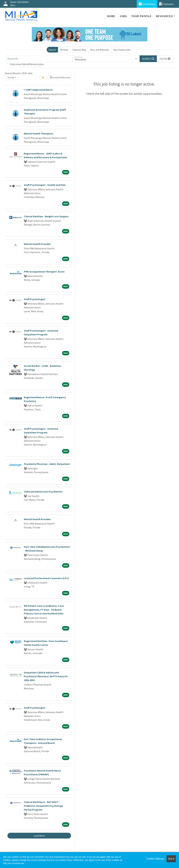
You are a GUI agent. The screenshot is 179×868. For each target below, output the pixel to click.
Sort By (11, 77)
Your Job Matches (100, 50)
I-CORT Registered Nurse (38, 90)
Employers (166, 4)
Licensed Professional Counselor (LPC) (46, 578)
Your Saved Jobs (122, 50)
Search (52, 50)
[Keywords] (39, 59)
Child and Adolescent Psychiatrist (43, 492)
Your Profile (141, 16)
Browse (64, 50)
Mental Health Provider (37, 244)
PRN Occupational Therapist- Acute (44, 272)
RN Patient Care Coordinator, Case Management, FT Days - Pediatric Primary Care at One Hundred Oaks (44, 610)
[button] (165, 59)
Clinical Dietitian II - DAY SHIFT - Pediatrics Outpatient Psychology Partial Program (43, 806)
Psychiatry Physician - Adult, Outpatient (47, 464)
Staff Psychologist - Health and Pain (45, 185)
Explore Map (79, 50)
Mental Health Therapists (39, 133)
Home (111, 16)
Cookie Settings (155, 859)
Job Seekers (147, 4)
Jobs (123, 16)
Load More (39, 836)
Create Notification (60, 77)
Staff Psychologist (35, 299)
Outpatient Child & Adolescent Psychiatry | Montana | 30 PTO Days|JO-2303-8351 (46, 676)
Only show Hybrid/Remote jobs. (27, 64)
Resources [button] (164, 16)
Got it (171, 859)
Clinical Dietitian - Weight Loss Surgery (46, 216)
